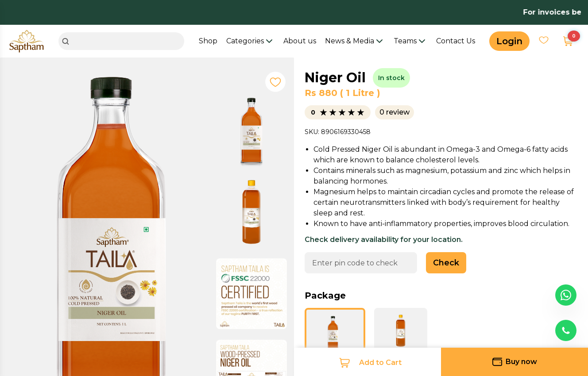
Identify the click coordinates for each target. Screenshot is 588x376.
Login (509, 41)
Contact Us (456, 41)
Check (446, 263)
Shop (208, 41)
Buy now (515, 362)
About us (300, 41)
